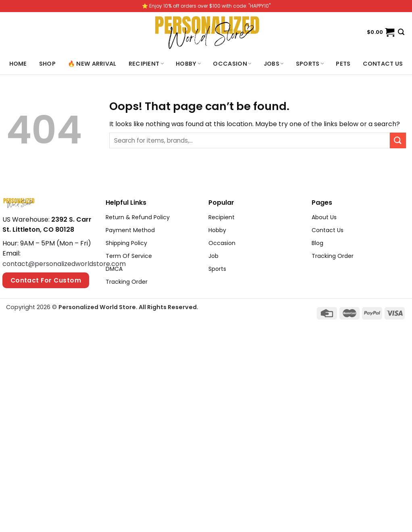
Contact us (383, 64)
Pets (343, 64)
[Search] (401, 32)
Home (18, 64)
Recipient (146, 64)
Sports (310, 64)
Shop (47, 64)
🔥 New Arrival (92, 64)
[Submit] (398, 140)
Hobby (188, 64)
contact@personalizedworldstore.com (64, 264)
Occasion (232, 64)
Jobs (274, 64)
